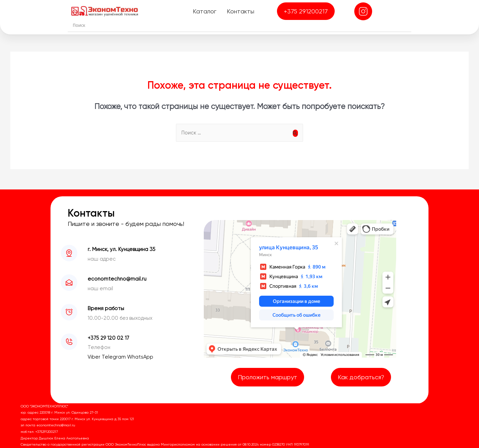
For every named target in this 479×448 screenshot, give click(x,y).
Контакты (241, 11)
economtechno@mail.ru (117, 279)
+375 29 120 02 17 (108, 338)
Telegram (114, 357)
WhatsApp (140, 357)
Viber (95, 357)
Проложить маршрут (268, 377)
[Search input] (241, 25)
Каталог (205, 11)
